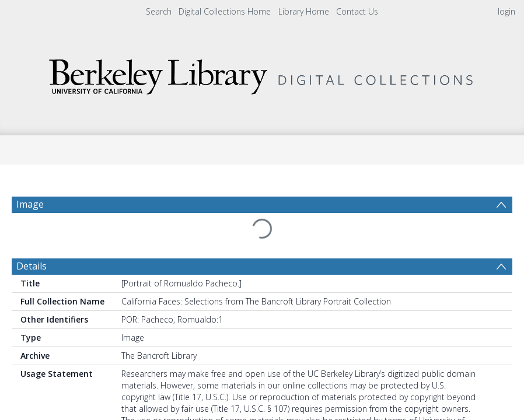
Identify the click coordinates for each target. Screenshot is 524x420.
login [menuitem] (506, 11)
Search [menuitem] (159, 11)
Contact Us (357, 11)
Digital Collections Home (225, 11)
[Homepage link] (262, 74)
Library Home (304, 11)
